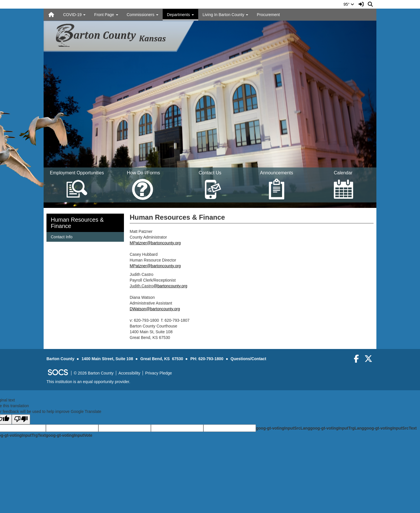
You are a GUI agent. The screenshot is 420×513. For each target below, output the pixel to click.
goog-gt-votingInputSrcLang (283, 428)
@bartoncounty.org (170, 286)
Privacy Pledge (159, 373)
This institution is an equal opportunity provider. (88, 382)
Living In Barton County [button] (225, 15)
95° (349, 4)
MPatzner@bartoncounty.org (155, 243)
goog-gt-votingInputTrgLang (337, 428)
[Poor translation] (21, 419)
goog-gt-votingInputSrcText (390, 428)
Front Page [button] (106, 15)
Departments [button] (180, 15)
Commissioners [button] (143, 15)
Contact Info (62, 236)
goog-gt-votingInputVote (69, 435)
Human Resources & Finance (77, 223)
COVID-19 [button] (74, 15)
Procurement (268, 15)
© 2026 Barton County (94, 373)
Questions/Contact (248, 359)
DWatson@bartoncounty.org (155, 309)
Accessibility (129, 373)
